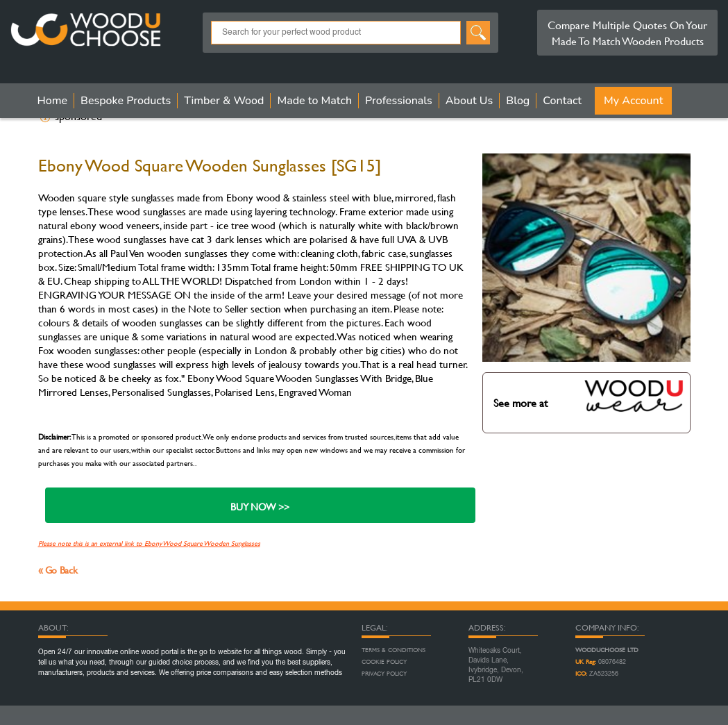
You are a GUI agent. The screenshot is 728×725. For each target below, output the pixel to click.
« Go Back (58, 570)
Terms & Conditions (393, 650)
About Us (469, 101)
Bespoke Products (126, 101)
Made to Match (314, 101)
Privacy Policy (384, 674)
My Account (633, 101)
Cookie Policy (384, 662)
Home (53, 101)
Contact (562, 101)
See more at (589, 396)
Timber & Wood (224, 101)
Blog (518, 101)
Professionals (399, 101)
